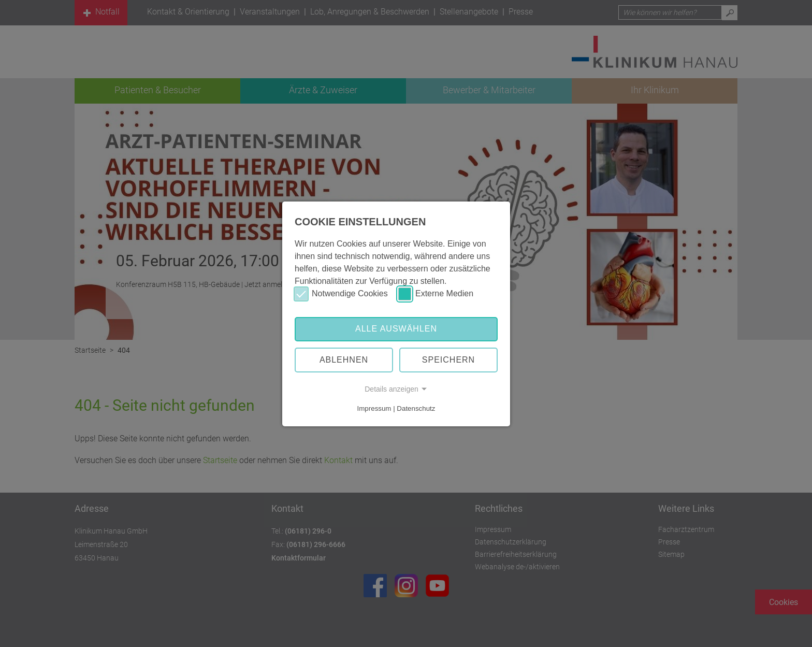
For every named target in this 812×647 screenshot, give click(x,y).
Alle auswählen (396, 329)
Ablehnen (344, 360)
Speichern (448, 360)
